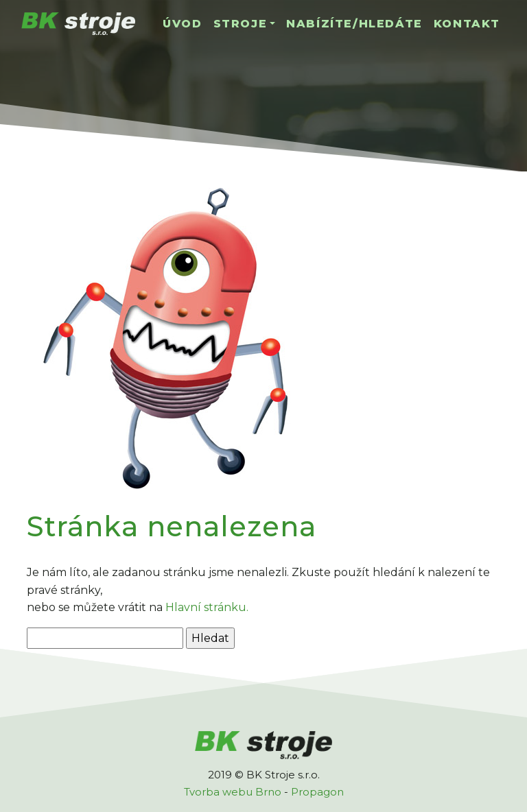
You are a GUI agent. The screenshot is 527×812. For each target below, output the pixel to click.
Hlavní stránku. (207, 607)
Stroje (241, 24)
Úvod (182, 24)
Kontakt (467, 24)
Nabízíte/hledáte (354, 24)
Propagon (317, 792)
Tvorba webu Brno (233, 792)
